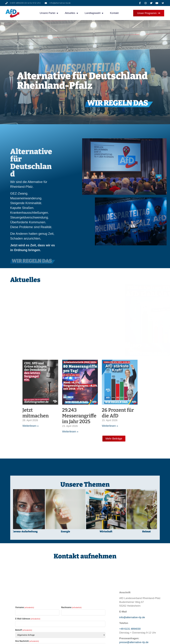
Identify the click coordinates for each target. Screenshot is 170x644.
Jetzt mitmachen (121, 413)
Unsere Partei (49, 13)
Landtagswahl (94, 13)
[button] (6, 638)
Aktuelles (71, 13)
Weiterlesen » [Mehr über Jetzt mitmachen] (116, 426)
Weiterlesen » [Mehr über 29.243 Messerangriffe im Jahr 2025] (156, 432)
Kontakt (114, 13)
